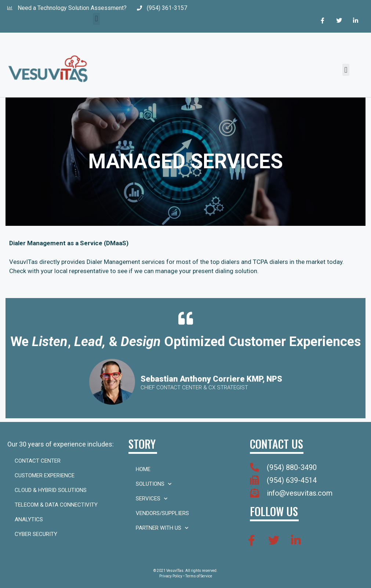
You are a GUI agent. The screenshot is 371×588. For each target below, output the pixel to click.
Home (143, 469)
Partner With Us (162, 528)
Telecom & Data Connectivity (56, 505)
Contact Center (38, 461)
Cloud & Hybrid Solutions (51, 490)
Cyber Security (36, 534)
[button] (96, 19)
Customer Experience (45, 475)
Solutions (154, 484)
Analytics (29, 519)
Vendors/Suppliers (162, 513)
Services (152, 499)
